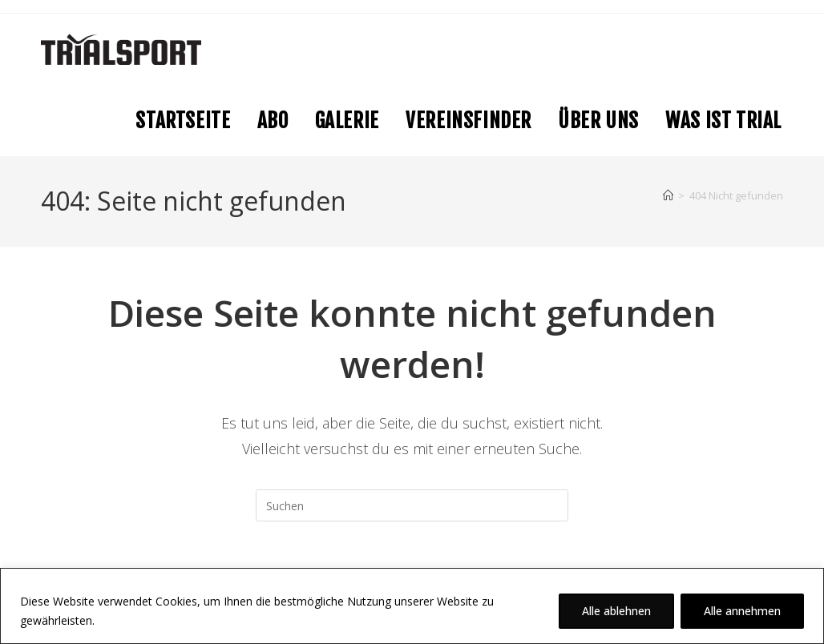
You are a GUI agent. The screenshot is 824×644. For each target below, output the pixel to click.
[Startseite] (668, 195)
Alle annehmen (742, 611)
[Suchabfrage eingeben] (412, 505)
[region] (412, 606)
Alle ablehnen (616, 611)
